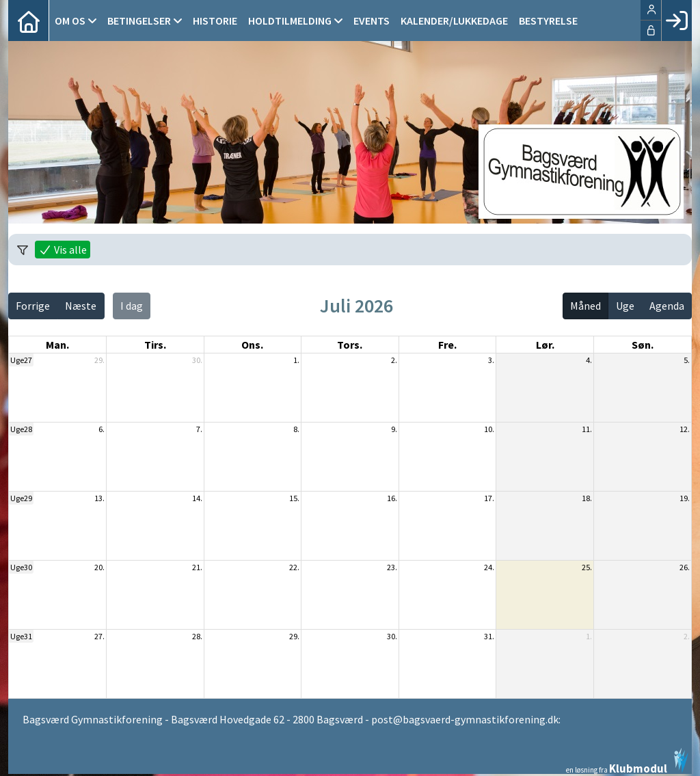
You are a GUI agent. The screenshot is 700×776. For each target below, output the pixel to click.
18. (587, 498)
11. (587, 429)
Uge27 (21, 360)
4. (589, 360)
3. (491, 360)
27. (99, 636)
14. (197, 498)
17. (489, 498)
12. (685, 429)
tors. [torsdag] (350, 345)
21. (197, 567)
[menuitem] (29, 21)
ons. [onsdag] (252, 345)
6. (102, 429)
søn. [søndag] (643, 345)
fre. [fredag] (447, 345)
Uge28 (21, 429)
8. (296, 429)
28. (197, 636)
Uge (625, 306)
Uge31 (21, 636)
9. (394, 429)
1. (296, 360)
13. (99, 498)
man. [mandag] (57, 345)
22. (294, 567)
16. (392, 498)
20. (99, 567)
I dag (132, 306)
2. (394, 360)
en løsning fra (627, 761)
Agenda (667, 306)
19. (685, 498)
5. (687, 360)
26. (685, 567)
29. (99, 360)
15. (294, 498)
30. (197, 360)
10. (489, 429)
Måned (585, 306)
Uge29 (21, 498)
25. (587, 567)
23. (392, 567)
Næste (81, 306)
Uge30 (21, 567)
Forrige (33, 306)
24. (489, 567)
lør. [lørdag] (545, 345)
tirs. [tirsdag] (155, 345)
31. (489, 636)
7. (199, 429)
